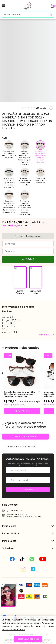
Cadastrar (28, 490)
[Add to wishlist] (51, 108)
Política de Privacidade (13, 630)
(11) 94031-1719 (14, 510)
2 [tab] (27, 100)
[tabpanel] (9, 89)
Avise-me (28, 259)
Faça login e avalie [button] (26, 437)
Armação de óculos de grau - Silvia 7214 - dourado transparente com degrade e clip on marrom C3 (20, 394)
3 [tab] (34, 100)
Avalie (43, 108)
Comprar (24, 411)
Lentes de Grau (28, 533)
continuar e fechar (28, 639)
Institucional (28, 526)
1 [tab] (21, 100)
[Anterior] (3, 373)
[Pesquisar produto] (51, 15)
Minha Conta (28, 541)
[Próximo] (53, 373)
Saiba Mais (28, 548)
